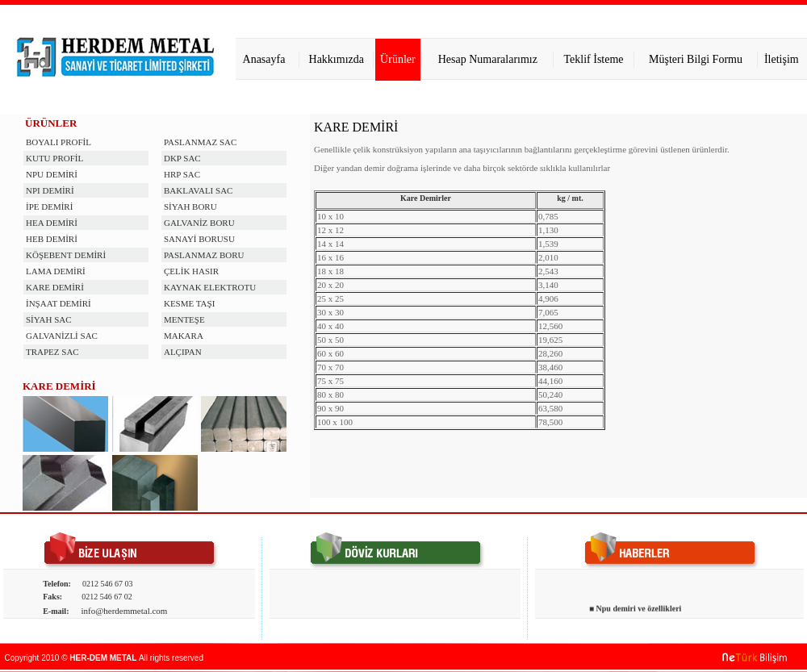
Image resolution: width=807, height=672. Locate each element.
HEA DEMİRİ (52, 223)
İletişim (782, 59)
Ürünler (398, 59)
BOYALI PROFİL (59, 142)
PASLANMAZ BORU (204, 255)
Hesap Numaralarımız (488, 59)
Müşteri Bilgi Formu (696, 59)
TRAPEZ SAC (52, 352)
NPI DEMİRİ (50, 190)
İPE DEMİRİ (49, 207)
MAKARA (184, 336)
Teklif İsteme (594, 59)
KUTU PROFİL (54, 158)
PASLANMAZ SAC (200, 142)
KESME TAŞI (189, 303)
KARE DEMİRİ (55, 287)
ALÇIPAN (183, 352)
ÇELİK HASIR (191, 271)
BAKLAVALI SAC (198, 190)
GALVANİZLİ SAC (62, 336)
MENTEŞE (184, 319)
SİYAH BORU (190, 207)
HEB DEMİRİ (52, 239)
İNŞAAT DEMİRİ (59, 303)
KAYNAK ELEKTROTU (210, 287)
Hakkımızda (337, 59)
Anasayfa (264, 59)
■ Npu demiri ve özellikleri (635, 611)
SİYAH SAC (49, 319)
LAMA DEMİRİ (56, 271)
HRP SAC (182, 174)
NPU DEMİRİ (52, 174)
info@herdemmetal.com (124, 611)
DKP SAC (182, 158)
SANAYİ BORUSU (199, 239)
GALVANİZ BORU (199, 223)
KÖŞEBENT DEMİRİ (66, 255)
